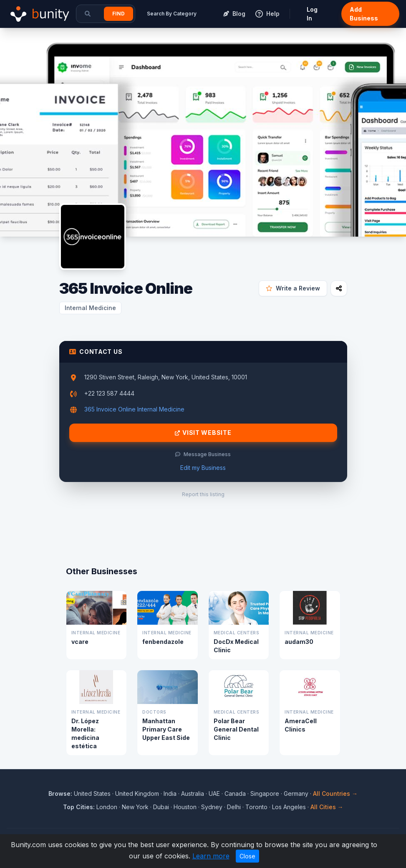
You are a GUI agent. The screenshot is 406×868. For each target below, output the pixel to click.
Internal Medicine (90, 308)
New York (135, 807)
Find (119, 14)
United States (92, 794)
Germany (296, 794)
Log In (312, 14)
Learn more (211, 856)
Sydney (212, 807)
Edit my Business (203, 468)
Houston (185, 807)
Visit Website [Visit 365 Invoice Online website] (203, 433)
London (107, 807)
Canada (235, 794)
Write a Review (293, 288)
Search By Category (172, 14)
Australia (193, 794)
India (170, 794)
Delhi (234, 807)
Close (247, 856)
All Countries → (335, 794)
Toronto (256, 807)
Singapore (265, 794)
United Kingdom (137, 794)
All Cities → (327, 807)
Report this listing (203, 494)
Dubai (161, 807)
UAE (214, 794)
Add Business (364, 14)
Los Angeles (289, 807)
